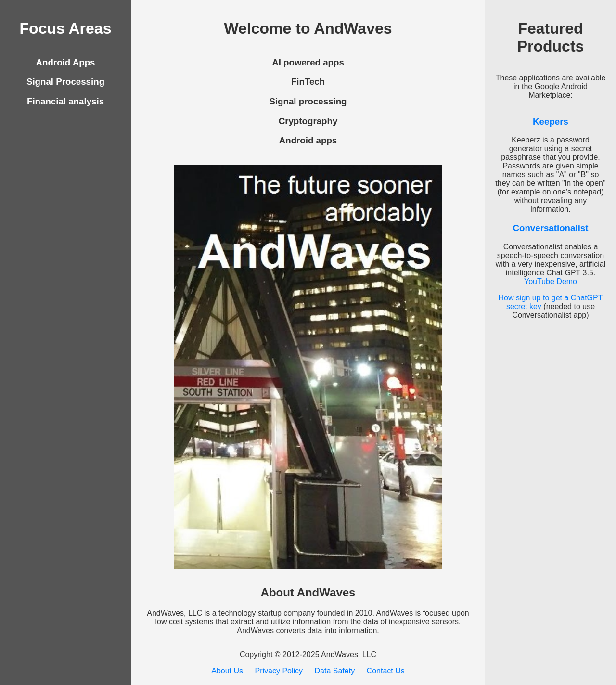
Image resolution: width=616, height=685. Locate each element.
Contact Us (386, 671)
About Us (227, 671)
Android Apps (66, 62)
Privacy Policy (279, 671)
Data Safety (335, 671)
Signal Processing (65, 82)
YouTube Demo (551, 281)
